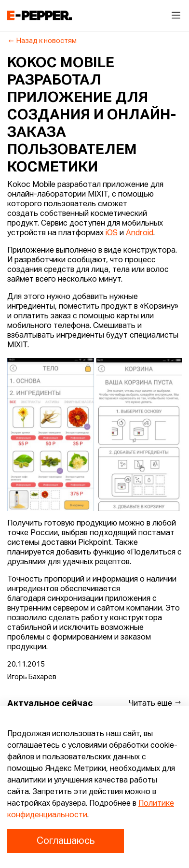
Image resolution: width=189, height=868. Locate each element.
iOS (112, 233)
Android (140, 233)
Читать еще (155, 703)
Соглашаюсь (66, 841)
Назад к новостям (42, 41)
